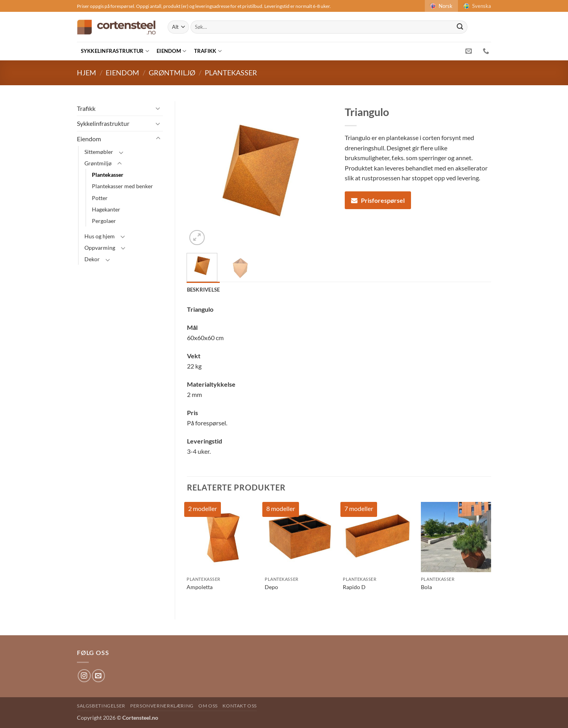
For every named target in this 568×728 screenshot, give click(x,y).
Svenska (477, 6)
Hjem (87, 73)
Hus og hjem (100, 236)
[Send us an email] (98, 676)
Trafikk (208, 51)
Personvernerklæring (162, 706)
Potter (100, 198)
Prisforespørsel (378, 200)
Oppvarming (100, 248)
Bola (426, 587)
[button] (197, 238)
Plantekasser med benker (122, 186)
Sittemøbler (99, 152)
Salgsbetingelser (101, 706)
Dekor (92, 259)
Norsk (441, 6)
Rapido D (354, 587)
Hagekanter (106, 209)
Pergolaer (104, 221)
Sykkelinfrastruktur (115, 51)
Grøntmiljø (172, 73)
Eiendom (171, 51)
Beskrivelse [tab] (204, 290)
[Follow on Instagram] (84, 676)
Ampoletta (200, 587)
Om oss (208, 706)
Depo (271, 587)
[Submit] (460, 27)
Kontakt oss (240, 706)
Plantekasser (231, 73)
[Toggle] (158, 108)
